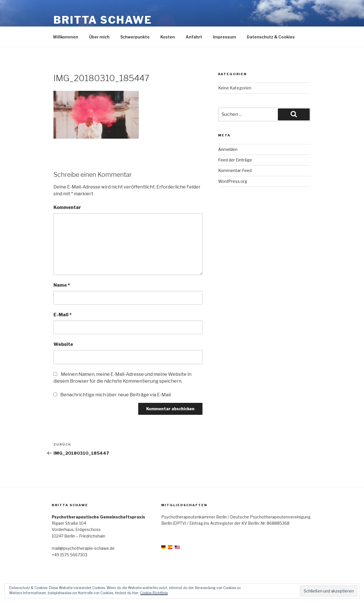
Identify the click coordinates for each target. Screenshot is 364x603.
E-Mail (63, 315)
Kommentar (67, 207)
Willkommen (66, 37)
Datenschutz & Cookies (271, 37)
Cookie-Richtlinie (154, 593)
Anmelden (228, 149)
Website (63, 344)
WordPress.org (233, 181)
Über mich (99, 37)
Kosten (168, 37)
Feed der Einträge (235, 160)
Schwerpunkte (135, 37)
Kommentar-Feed (235, 170)
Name (62, 285)
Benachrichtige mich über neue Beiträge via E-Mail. (116, 395)
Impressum (225, 37)
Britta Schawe (103, 20)
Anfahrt (194, 37)
